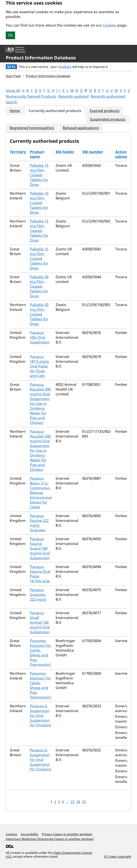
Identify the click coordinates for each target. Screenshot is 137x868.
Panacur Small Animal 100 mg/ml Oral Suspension (40, 622)
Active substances (125, 154)
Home (15, 111)
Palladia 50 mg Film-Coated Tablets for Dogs (39, 286)
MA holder (65, 152)
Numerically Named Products (31, 96)
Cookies (110, 25)
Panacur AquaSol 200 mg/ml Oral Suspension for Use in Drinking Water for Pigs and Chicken (40, 404)
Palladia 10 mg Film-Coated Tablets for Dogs (39, 175)
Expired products (105, 111)
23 (72, 802)
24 (78, 802)
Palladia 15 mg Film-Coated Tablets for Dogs (39, 231)
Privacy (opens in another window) (67, 834)
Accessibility (30, 834)
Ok (10, 35)
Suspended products (108, 119)
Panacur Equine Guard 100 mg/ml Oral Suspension (40, 548)
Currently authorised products (55, 111)
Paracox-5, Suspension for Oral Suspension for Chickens (41, 716)
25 (84, 802)
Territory (18, 152)
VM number (93, 152)
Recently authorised (108, 96)
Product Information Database (41, 58)
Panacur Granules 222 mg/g (38, 595)
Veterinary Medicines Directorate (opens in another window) (50, 839)
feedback (65, 67)
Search (12, 102)
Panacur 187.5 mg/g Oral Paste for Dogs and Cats (39, 366)
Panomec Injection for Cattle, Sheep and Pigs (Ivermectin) (40, 653)
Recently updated (73, 96)
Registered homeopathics (32, 128)
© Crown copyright (118, 856)
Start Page (13, 76)
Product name (37, 154)
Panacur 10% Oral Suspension (40, 337)
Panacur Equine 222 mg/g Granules (39, 523)
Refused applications (81, 128)
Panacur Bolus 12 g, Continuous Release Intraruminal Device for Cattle (41, 493)
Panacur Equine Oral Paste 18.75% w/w (40, 574)
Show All (13, 91)
